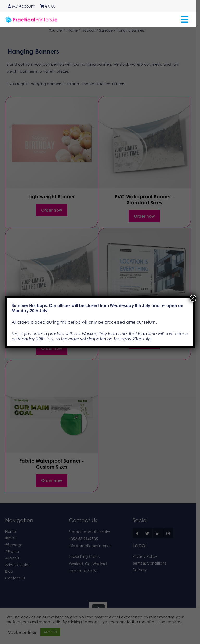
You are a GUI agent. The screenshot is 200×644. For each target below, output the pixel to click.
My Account (21, 6)
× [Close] (193, 298)
